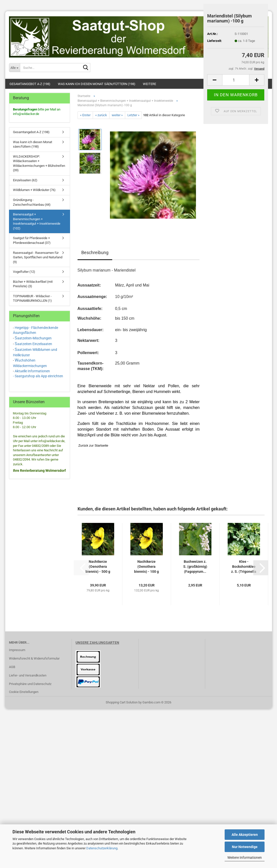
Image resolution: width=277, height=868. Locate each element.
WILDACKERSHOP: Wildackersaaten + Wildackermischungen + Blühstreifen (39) (39, 163)
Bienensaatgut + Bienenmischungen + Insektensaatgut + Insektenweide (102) (37, 221)
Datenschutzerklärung (102, 848)
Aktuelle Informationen (32, 371)
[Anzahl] (236, 80)
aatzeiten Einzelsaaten (35, 344)
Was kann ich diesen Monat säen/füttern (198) (97, 84)
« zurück (101, 115)
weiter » (117, 115)
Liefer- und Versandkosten (28, 675)
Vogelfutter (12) (24, 272)
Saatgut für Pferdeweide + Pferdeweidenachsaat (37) (32, 240)
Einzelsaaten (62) (25, 180)
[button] (215, 80)
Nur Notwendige (245, 847)
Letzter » (133, 115)
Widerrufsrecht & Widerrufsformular (34, 658)
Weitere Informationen (245, 858)
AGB (12, 667)
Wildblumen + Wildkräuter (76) (34, 190)
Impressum (17, 650)
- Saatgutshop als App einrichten (38, 376)
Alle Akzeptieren (245, 835)
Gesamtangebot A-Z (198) (30, 84)
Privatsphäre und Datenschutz (30, 684)
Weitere (149, 84)
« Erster (85, 115)
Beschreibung (95, 252)
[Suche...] (14, 68)
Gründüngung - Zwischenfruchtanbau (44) (32, 202)
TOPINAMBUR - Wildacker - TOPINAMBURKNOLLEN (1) (32, 298)
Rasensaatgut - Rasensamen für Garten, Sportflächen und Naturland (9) (38, 257)
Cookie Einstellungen (24, 692)
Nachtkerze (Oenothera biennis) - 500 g (98, 567)
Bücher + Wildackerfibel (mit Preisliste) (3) (33, 284)
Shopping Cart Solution (122, 702)
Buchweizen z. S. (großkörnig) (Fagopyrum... (195, 567)
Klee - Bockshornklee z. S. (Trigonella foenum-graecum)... (244, 567)
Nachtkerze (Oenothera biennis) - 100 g (146, 567)
